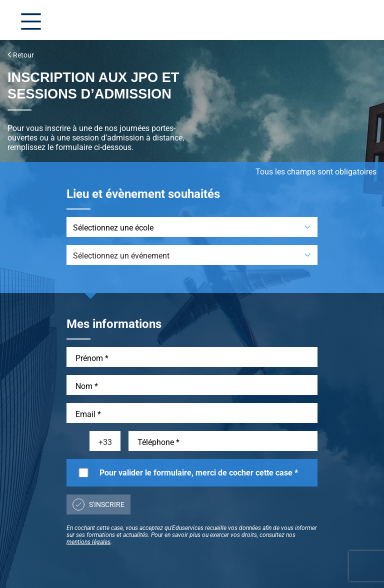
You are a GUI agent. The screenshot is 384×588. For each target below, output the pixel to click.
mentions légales (88, 542)
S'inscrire (98, 504)
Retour (21, 55)
